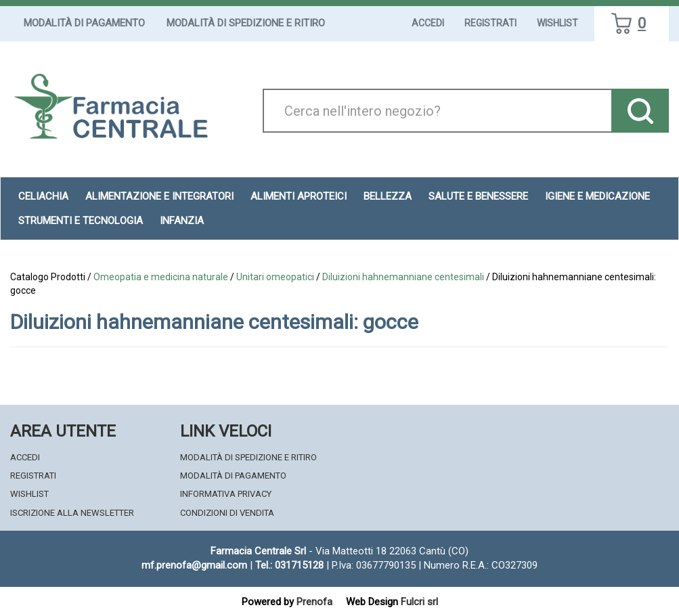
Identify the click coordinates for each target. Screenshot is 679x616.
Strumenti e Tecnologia (81, 221)
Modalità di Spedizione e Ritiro (246, 23)
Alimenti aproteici (299, 196)
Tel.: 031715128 (289, 565)
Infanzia (182, 221)
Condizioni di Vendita (227, 513)
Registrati (490, 23)
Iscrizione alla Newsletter (72, 513)
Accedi (428, 23)
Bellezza (388, 196)
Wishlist (557, 23)
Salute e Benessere (478, 196)
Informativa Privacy (226, 494)
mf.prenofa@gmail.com (194, 565)
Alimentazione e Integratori (159, 196)
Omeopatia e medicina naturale (161, 277)
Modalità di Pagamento (84, 23)
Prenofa (314, 602)
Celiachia (43, 196)
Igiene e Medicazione (597, 196)
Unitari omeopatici (275, 277)
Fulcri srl (419, 602)
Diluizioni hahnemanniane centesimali (403, 277)
